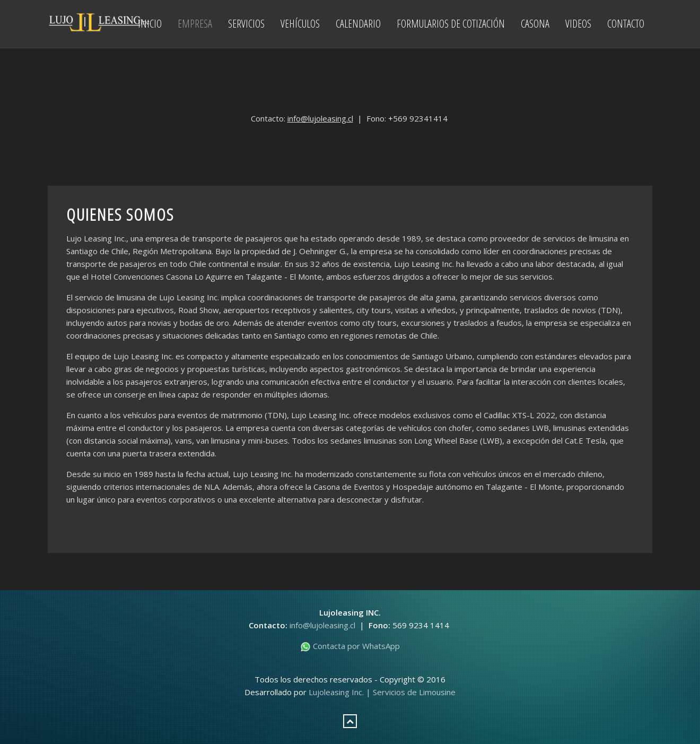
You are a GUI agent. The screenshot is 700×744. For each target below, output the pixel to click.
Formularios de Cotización (451, 24)
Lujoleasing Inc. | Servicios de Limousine (382, 692)
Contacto (626, 24)
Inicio (150, 24)
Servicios (246, 24)
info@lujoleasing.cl (320, 118)
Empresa (195, 24)
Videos (578, 24)
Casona (535, 24)
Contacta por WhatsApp (350, 646)
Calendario (358, 24)
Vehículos (300, 24)
